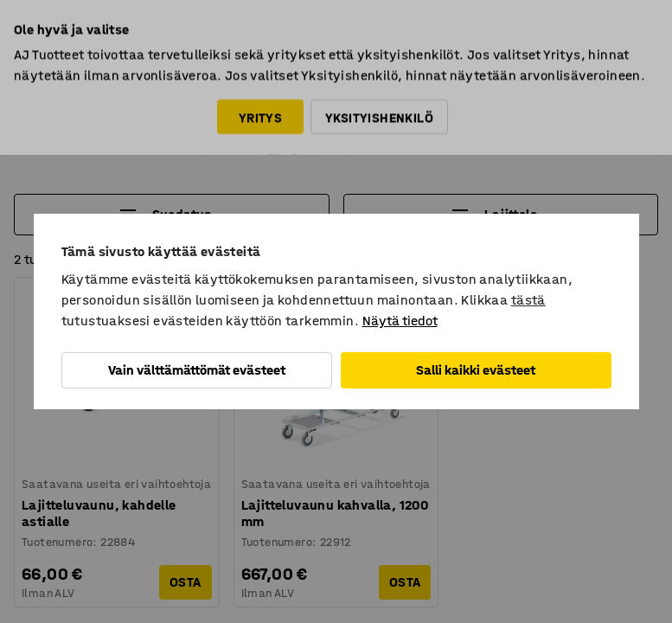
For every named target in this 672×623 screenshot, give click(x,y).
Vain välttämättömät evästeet (197, 370)
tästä (528, 300)
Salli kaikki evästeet (476, 370)
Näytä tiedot (400, 321)
